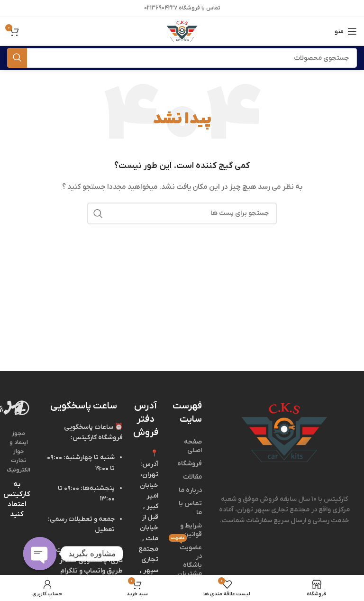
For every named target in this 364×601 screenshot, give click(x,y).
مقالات (192, 477)
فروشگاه (190, 464)
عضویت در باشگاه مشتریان (187, 560)
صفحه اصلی (193, 446)
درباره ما (190, 490)
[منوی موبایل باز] (346, 31)
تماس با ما (190, 508)
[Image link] (284, 432)
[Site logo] (182, 31)
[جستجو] (182, 58)
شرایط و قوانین (191, 530)
